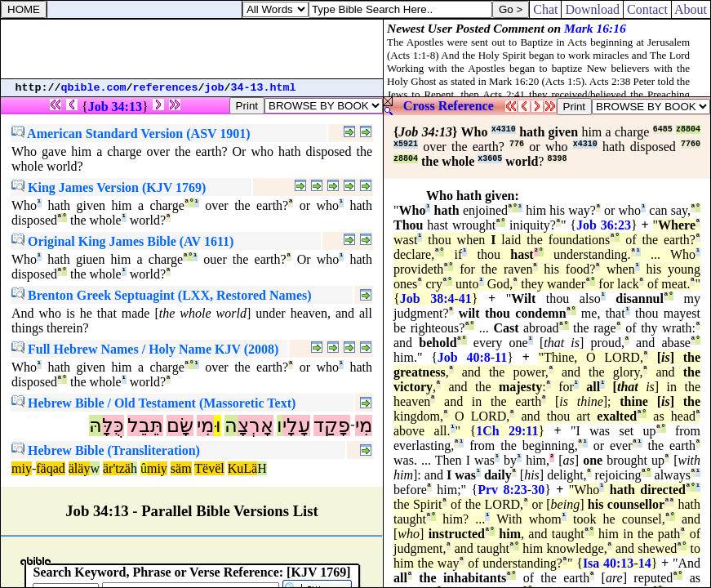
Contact (647, 9)
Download (592, 9)
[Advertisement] (192, 49)
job (215, 88)
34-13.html (264, 88)
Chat (545, 9)
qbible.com (94, 88)
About (691, 9)
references (166, 88)
